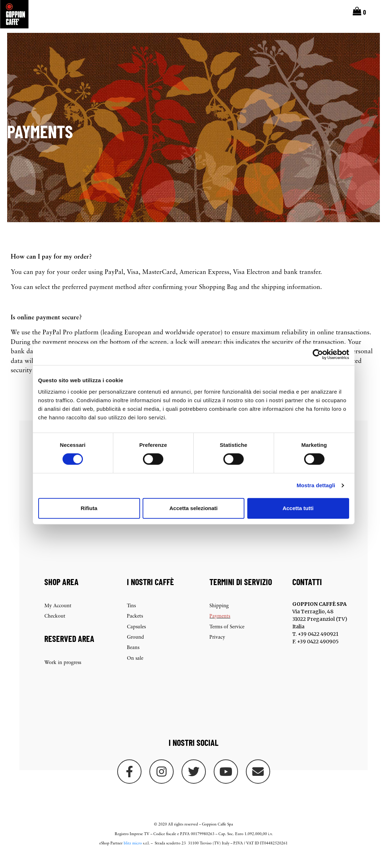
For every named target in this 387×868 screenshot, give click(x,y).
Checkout (55, 627)
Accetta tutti (298, 508)
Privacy (217, 648)
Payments (220, 627)
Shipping (219, 617)
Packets (135, 627)
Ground (135, 648)
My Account (58, 617)
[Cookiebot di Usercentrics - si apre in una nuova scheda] (318, 354)
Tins (131, 617)
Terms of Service (227, 638)
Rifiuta (89, 508)
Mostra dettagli (316, 485)
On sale (135, 669)
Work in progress (63, 674)
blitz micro (133, 854)
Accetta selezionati (193, 508)
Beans (133, 659)
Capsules (136, 638)
